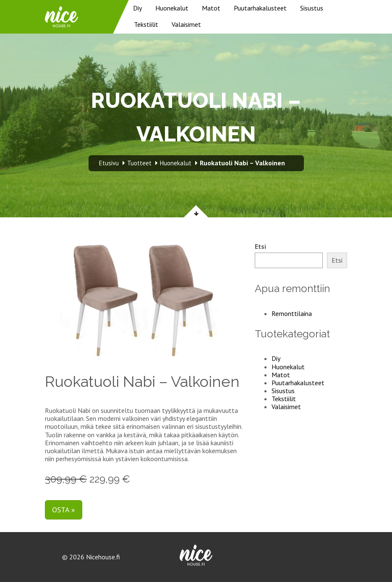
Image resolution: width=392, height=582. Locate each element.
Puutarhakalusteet (260, 8)
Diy (137, 8)
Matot (211, 8)
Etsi (260, 247)
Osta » (64, 510)
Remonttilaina (292, 313)
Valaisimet (186, 24)
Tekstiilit (146, 24)
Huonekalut (172, 8)
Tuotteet (139, 163)
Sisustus (312, 8)
